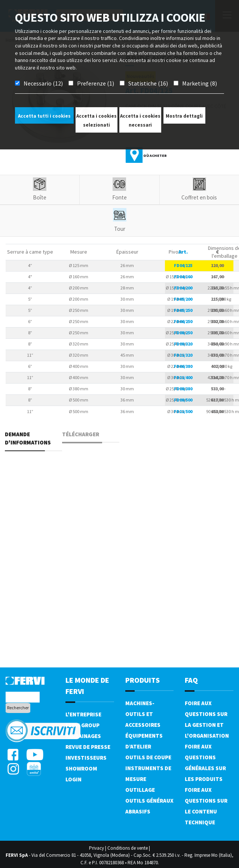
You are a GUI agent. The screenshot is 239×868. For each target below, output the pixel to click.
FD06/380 (183, 366)
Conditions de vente (128, 848)
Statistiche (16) (148, 83)
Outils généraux (149, 801)
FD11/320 (183, 355)
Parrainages (83, 736)
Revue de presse (88, 747)
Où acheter (155, 156)
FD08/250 (183, 333)
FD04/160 (183, 277)
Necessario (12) (43, 83)
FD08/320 (183, 344)
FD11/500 (183, 411)
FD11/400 (183, 377)
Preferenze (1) (96, 83)
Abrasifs (138, 811)
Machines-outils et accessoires (143, 714)
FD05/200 (183, 299)
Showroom (81, 768)
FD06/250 (183, 321)
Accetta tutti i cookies (44, 116)
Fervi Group (82, 725)
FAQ (191, 680)
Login (73, 779)
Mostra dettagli (184, 116)
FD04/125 (183, 265)
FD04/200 (183, 288)
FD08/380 (183, 389)
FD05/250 (183, 310)
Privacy (96, 848)
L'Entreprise (83, 714)
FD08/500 (183, 400)
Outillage (140, 790)
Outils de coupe (148, 757)
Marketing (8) (200, 83)
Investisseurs (86, 758)
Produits (143, 680)
